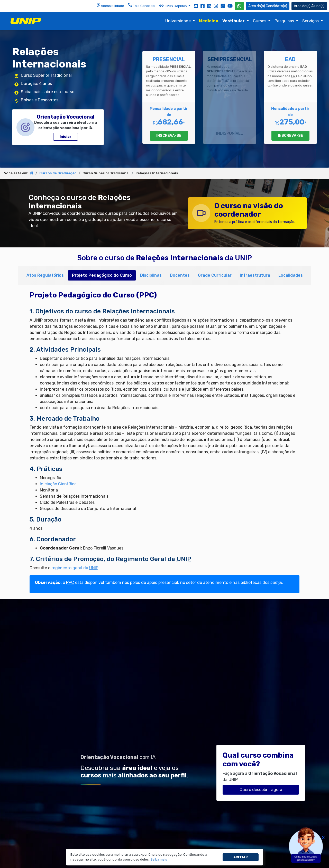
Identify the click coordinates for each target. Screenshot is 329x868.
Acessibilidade (110, 5)
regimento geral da (75, 568)
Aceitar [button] (241, 857)
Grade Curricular (215, 275)
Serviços (311, 21)
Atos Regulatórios (45, 275)
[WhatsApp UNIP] (239, 6)
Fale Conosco (141, 5)
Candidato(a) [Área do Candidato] (268, 6)
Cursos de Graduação (58, 173)
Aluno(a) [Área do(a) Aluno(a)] (309, 6)
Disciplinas (151, 275)
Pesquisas (285, 21)
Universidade (179, 21)
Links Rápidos (173, 6)
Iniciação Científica (58, 484)
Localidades (291, 275)
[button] (159, 860)
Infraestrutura (255, 275)
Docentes (180, 275)
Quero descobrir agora (261, 790)
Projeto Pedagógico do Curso (102, 275)
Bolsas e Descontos (40, 100)
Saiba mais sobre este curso (48, 92)
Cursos (260, 21)
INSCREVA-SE (169, 136)
